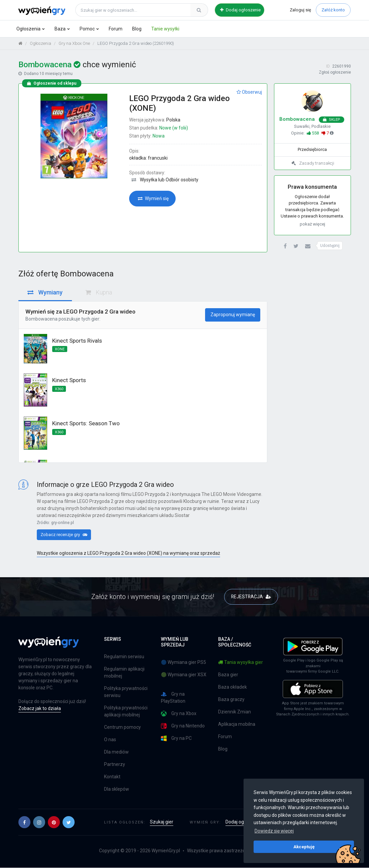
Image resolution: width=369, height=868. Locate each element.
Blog (137, 29)
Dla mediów (116, 752)
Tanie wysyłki (165, 29)
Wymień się (153, 199)
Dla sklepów (117, 789)
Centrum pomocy (122, 727)
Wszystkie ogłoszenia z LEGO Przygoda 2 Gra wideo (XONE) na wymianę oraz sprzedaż (128, 554)
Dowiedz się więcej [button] (274, 831)
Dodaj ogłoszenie (240, 10)
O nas (110, 740)
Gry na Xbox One (74, 44)
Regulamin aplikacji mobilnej (124, 673)
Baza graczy (231, 700)
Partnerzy (115, 765)
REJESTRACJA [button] (251, 597)
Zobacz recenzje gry (64, 535)
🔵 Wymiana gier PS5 (183, 663)
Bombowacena (41, 319)
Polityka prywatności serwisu (126, 692)
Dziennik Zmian (235, 712)
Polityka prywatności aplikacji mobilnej (126, 712)
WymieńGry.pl (166, 851)
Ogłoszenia (28, 29)
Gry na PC (176, 739)
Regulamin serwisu (124, 657)
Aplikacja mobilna (237, 724)
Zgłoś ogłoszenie (335, 73)
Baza (60, 29)
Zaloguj (300, 10)
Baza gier (228, 675)
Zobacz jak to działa (40, 709)
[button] (285, 247)
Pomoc (87, 29)
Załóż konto (333, 10)
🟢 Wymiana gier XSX (184, 675)
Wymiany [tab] (45, 293)
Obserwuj (249, 92)
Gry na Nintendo (183, 726)
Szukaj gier (162, 822)
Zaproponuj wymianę (233, 315)
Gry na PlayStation (173, 698)
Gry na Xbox (179, 714)
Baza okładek (233, 687)
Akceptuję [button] (304, 847)
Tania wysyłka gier (241, 663)
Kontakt (112, 777)
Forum (116, 29)
